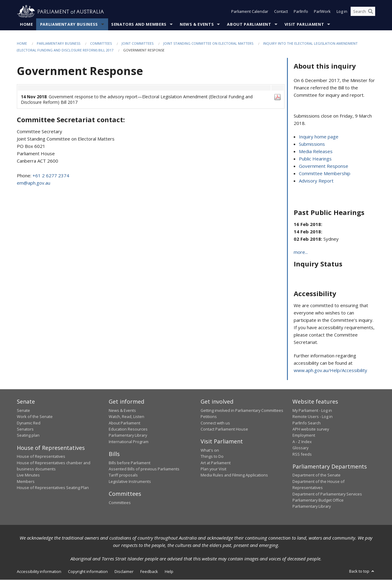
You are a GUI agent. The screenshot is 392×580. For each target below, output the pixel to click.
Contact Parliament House (224, 429)
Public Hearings (315, 159)
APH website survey (311, 429)
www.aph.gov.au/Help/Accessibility (330, 371)
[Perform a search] (371, 12)
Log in (342, 12)
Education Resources (128, 429)
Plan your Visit (213, 469)
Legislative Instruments (130, 481)
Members (26, 481)
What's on (210, 450)
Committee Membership (325, 174)
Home (26, 24)
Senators (25, 429)
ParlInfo (301, 12)
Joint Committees (138, 43)
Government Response (324, 166)
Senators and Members (139, 24)
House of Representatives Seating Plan (53, 488)
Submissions (312, 144)
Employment (304, 435)
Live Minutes (28, 475)
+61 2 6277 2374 (51, 175)
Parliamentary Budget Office (318, 500)
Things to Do (212, 457)
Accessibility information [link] (39, 571)
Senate (23, 410)
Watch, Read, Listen (126, 417)
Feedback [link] (149, 571)
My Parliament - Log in (312, 410)
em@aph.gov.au (34, 183)
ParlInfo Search (307, 423)
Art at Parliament (216, 463)
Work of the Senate (35, 417)
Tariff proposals (123, 475)
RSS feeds (302, 454)
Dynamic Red (29, 423)
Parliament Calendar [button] (250, 12)
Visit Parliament (304, 24)
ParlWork (322, 12)
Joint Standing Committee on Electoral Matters (208, 43)
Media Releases (316, 152)
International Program (129, 442)
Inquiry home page (319, 137)
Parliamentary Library (128, 435)
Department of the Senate (317, 475)
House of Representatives (41, 457)
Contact (281, 12)
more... (301, 252)
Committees (101, 43)
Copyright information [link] (88, 571)
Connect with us (215, 423)
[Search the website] (363, 12)
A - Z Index (302, 442)
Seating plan (28, 435)
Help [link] (169, 571)
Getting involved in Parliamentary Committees (242, 410)
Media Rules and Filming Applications (234, 475)
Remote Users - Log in (313, 417)
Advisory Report (316, 181)
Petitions (209, 417)
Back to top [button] (362, 571)
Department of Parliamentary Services (327, 494)
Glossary (300, 448)
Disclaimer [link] (124, 571)
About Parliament (249, 24)
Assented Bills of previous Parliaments (144, 469)
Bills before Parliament (130, 463)
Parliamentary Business (69, 24)
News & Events (197, 24)
